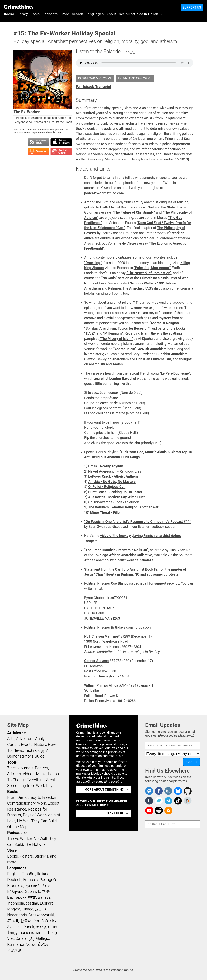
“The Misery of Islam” (116, 339)
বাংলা (54, 921)
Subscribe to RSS (39, 142)
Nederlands (17, 915)
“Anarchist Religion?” (166, 323)
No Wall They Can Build (37, 821)
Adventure (25, 739)
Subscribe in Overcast (39, 151)
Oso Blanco (120, 583)
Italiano (43, 874)
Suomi (31, 891)
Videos (29, 774)
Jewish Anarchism (152, 349)
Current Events (20, 745)
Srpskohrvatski (41, 915)
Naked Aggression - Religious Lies (115, 471)
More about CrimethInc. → (107, 789)
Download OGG (135, 78)
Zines (12, 768)
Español (28, 874)
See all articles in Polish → (141, 14)
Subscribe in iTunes (61, 142)
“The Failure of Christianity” (134, 212)
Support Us (192, 8)
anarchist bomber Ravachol (115, 379)
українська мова (31, 933)
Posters (42, 768)
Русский (32, 886)
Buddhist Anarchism (172, 354)
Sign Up (192, 762)
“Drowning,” (93, 263)
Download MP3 (95, 78)
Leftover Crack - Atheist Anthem (113, 476)
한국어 (26, 921)
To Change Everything (26, 780)
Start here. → (117, 813)
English (14, 874)
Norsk (31, 944)
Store (65, 14)
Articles (14, 733)
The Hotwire (35, 844)
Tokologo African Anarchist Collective (123, 555)
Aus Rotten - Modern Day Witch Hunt (116, 497)
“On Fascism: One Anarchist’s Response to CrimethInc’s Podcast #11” (138, 522)
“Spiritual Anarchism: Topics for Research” (117, 328)
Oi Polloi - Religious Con (107, 487)
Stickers (14, 774)
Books (9, 14)
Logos (54, 774)
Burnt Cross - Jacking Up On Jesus (115, 492)
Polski (46, 886)
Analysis (42, 739)
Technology (34, 750)
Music (41, 774)
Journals (26, 768)
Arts (11, 739)
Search (78, 14)
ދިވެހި (31, 938)
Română (41, 921)
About (111, 14)
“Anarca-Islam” (125, 349)
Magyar (14, 909)
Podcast (14, 833)
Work (41, 803)
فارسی (41, 909)
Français (30, 880)
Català (21, 938)
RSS (24, 733)
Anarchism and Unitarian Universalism (142, 359)
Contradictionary (21, 803)
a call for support (153, 583)
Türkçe (27, 909)
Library (22, 14)
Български (17, 897)
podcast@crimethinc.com (48, 133)
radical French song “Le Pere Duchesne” (159, 373)
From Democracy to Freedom (32, 797)
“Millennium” (113, 333)
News (18, 750)
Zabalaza (146, 560)
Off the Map (17, 827)
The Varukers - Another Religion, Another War (123, 507)
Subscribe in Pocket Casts (61, 151)
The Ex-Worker (20, 839)
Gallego (43, 938)
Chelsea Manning (105, 636)
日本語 (44, 891)
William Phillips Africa (101, 685)
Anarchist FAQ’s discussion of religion (158, 288)
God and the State (161, 207)
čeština (32, 903)
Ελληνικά (15, 891)
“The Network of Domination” (149, 273)
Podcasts (50, 14)
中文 (32, 897)
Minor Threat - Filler (106, 513)
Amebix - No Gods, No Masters (112, 482)
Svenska (14, 927)
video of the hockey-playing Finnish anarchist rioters (141, 536)
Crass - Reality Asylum (106, 466)
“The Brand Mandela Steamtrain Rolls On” (116, 550)
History (40, 745)
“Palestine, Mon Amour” (152, 268)
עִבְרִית (41, 927)
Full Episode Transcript (94, 87)
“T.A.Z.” (90, 333)
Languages (95, 14)
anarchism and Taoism (106, 364)
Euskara (47, 903)
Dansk (29, 927)
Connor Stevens (97, 661)
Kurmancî (15, 944)
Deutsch (14, 880)
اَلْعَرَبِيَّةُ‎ (13, 921)
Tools (35, 14)
